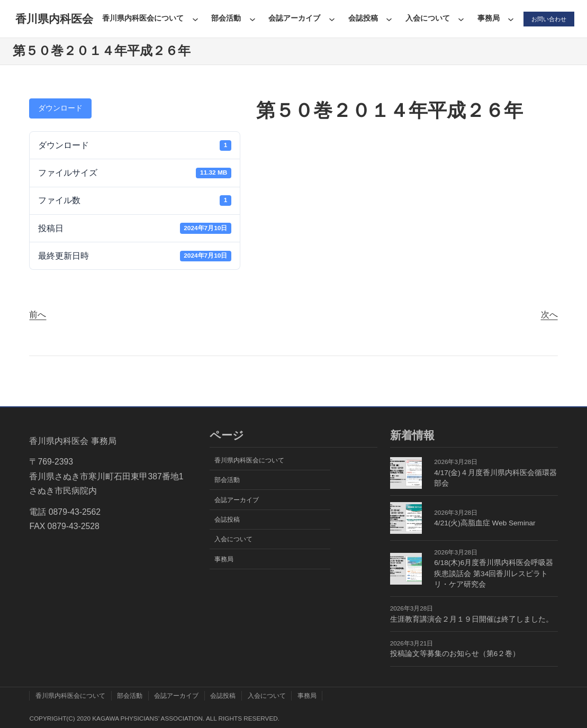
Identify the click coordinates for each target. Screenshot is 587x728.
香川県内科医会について (141, 18)
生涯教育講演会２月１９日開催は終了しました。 (472, 619)
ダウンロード (60, 108)
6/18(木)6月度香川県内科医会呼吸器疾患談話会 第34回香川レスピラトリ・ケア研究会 (494, 574)
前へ (38, 315)
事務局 (486, 18)
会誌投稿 (360, 18)
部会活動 (224, 18)
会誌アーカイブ (292, 18)
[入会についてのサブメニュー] (459, 19)
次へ (549, 315)
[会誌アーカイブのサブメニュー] (330, 19)
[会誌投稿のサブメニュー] (387, 19)
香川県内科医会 (53, 19)
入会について (425, 18)
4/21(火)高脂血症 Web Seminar (485, 523)
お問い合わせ (547, 19)
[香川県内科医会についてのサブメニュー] (193, 19)
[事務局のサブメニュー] (509, 19)
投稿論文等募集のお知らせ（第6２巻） (455, 654)
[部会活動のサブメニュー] (250, 19)
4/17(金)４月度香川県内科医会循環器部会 (495, 478)
